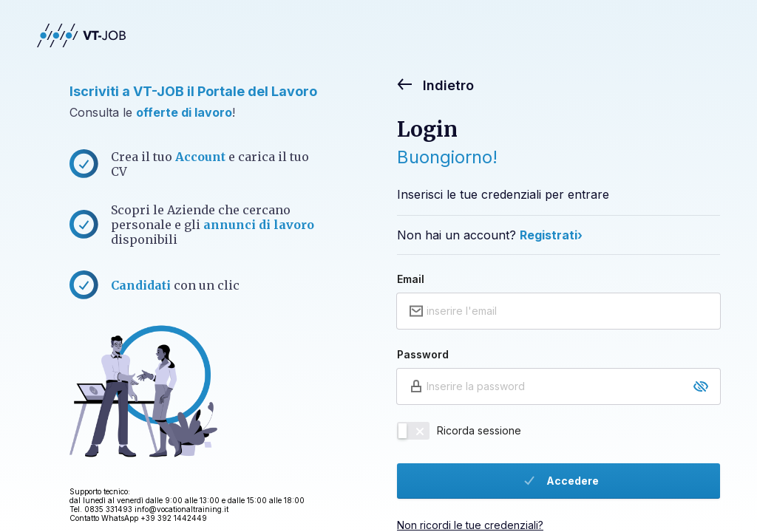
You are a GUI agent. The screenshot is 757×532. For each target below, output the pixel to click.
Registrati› (551, 235)
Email (411, 279)
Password (423, 354)
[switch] (413, 431)
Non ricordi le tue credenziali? (470, 525)
